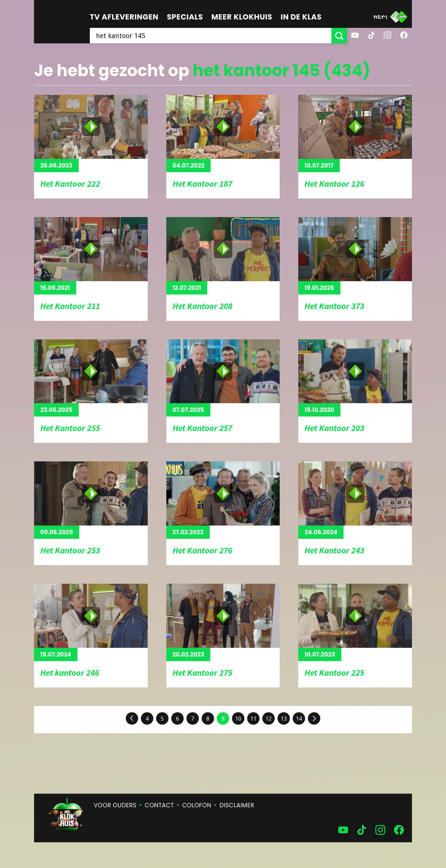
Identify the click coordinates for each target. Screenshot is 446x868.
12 (269, 719)
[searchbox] (211, 36)
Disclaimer (237, 805)
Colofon (197, 805)
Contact (159, 805)
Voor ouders (115, 805)
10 (238, 719)
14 (299, 719)
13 (284, 719)
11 (253, 719)
